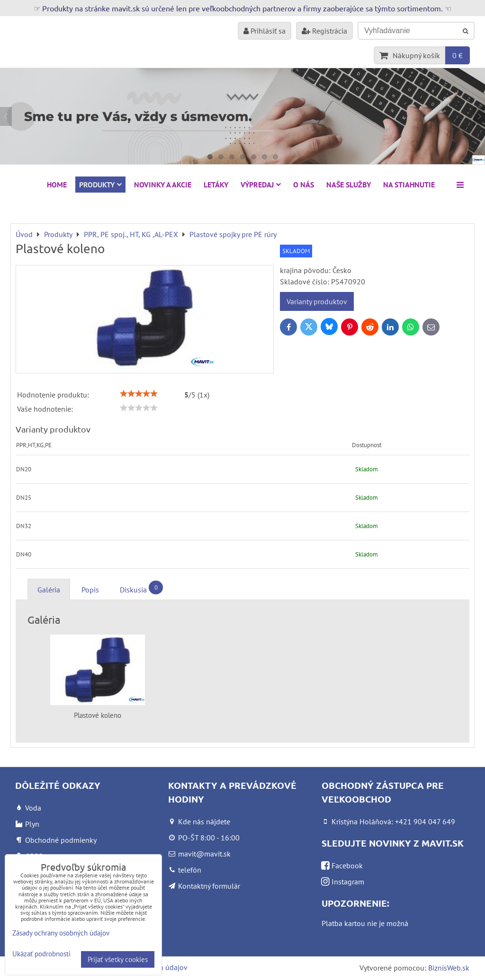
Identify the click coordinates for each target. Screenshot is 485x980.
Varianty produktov (317, 301)
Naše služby (349, 185)
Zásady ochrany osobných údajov (61, 933)
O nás (304, 185)
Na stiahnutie (409, 185)
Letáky (216, 185)
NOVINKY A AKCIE (163, 185)
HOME (57, 185)
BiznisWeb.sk (449, 968)
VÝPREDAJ (261, 185)
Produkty (100, 185)
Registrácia (324, 31)
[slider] (139, 394)
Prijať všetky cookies (118, 959)
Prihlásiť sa (265, 31)
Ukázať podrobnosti (41, 954)
